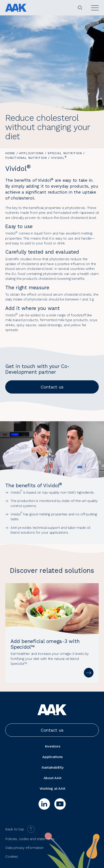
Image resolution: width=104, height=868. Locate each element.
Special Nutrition (65, 153)
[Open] (95, 8)
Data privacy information (24, 848)
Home (10, 153)
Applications (31, 153)
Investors (53, 746)
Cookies (11, 856)
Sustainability (53, 767)
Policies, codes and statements (30, 839)
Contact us (52, 387)
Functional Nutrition (26, 158)
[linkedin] (44, 804)
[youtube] (60, 804)
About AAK (53, 778)
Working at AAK (53, 788)
